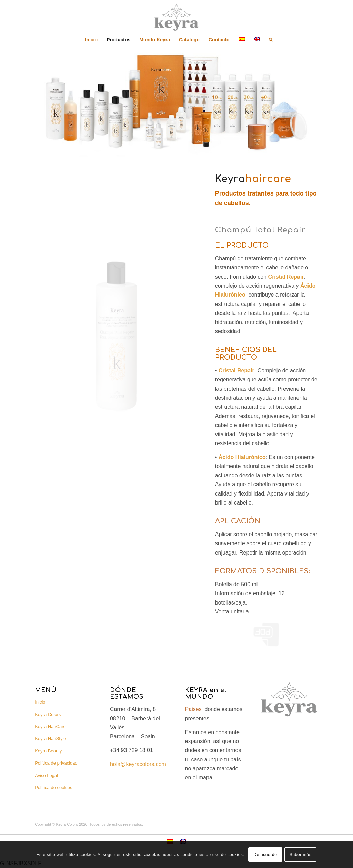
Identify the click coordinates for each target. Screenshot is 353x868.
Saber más (300, 855)
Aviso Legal (46, 775)
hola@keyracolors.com (138, 764)
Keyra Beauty (48, 751)
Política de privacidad (56, 763)
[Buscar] (269, 40)
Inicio (40, 702)
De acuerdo (265, 855)
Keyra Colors (48, 714)
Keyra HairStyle (50, 739)
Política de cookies (53, 787)
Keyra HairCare (50, 726)
